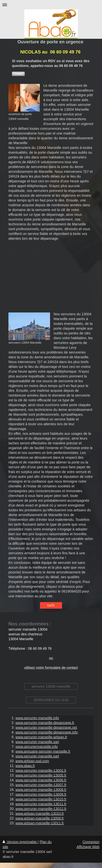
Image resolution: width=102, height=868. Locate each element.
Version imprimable (20, 842)
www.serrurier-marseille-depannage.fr (45, 723)
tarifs (51, 605)
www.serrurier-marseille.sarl (37, 742)
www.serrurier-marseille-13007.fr (41, 785)
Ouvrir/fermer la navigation (51, 5)
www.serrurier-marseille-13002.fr (41, 770)
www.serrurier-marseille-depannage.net (46, 727)
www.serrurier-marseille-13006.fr (41, 780)
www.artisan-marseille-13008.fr (40, 818)
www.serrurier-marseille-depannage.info (47, 732)
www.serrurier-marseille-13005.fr (41, 775)
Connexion (91, 842)
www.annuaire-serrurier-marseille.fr (43, 751)
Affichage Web (88, 847)
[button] (18, 74)
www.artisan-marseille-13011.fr (40, 823)
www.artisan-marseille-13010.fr (40, 813)
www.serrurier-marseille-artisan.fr (41, 737)
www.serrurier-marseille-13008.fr (41, 790)
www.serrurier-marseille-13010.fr (41, 799)
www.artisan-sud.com (32, 761)
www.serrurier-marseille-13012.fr (41, 809)
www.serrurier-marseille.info (37, 718)
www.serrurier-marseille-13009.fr (41, 794)
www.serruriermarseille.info (37, 747)
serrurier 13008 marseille (51, 686)
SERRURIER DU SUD (51, 700)
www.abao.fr (25, 766)
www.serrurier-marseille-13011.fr (41, 804)
